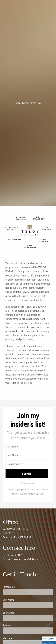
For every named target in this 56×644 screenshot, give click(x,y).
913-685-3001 (14, 555)
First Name (9, 587)
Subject (18, 625)
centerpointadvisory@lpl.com (22, 559)
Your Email (20, 613)
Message (19, 638)
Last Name (9, 600)
